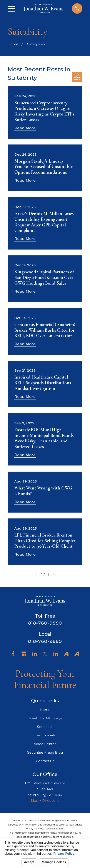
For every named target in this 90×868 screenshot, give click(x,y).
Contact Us (45, 761)
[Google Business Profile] (24, 654)
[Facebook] (13, 654)
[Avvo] (66, 654)
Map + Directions (45, 801)
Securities (45, 727)
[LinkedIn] (34, 654)
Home (45, 710)
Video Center (45, 744)
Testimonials (45, 735)
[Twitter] (45, 654)
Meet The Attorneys (45, 718)
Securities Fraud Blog (45, 752)
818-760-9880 (45, 623)
